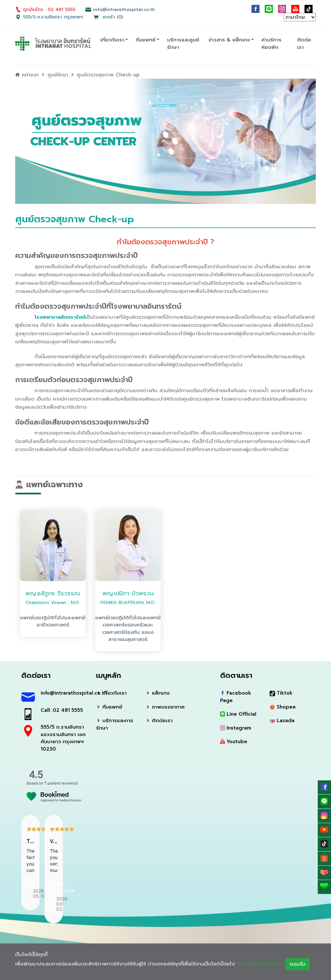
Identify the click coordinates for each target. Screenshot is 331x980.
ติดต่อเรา (304, 44)
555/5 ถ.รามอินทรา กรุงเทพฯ (53, 17)
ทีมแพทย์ (146, 40)
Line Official (238, 714)
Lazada (282, 721)
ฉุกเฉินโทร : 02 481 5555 (45, 10)
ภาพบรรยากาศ (165, 707)
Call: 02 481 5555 (62, 710)
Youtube (234, 742)
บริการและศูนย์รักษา (183, 44)
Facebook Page (236, 697)
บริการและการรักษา (115, 724)
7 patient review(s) (61, 783)
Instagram (236, 728)
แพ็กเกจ (158, 693)
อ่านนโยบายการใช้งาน (260, 964)
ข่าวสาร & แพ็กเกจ (229, 40)
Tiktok (281, 693)
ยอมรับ (298, 964)
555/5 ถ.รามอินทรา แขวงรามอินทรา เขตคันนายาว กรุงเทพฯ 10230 (63, 738)
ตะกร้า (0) (108, 17)
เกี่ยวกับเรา (112, 40)
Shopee (283, 707)
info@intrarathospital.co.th (63, 693)
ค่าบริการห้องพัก (272, 44)
